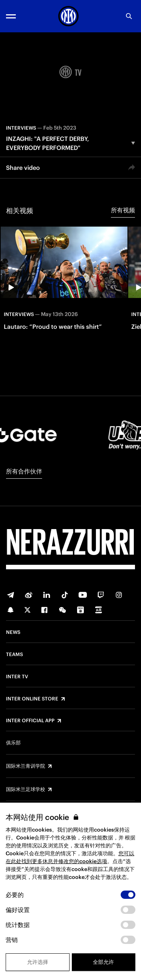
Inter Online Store (32, 699)
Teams (14, 655)
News (13, 632)
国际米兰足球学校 (26, 789)
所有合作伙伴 (24, 471)
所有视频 (123, 210)
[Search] (129, 16)
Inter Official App (30, 721)
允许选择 (38, 962)
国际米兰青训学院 (26, 766)
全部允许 (103, 962)
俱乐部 (13, 743)
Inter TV (17, 677)
